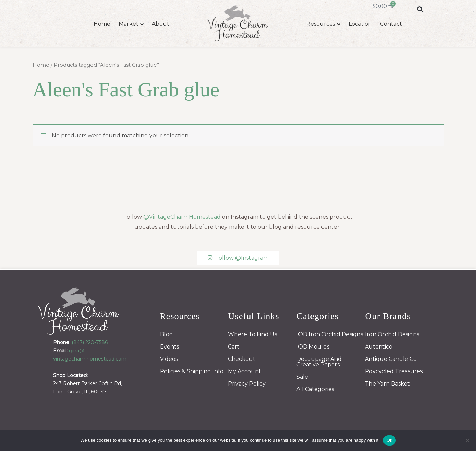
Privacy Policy (247, 384)
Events (169, 347)
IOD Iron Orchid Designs (330, 334)
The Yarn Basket (387, 384)
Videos (169, 359)
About (161, 24)
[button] (420, 9)
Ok (389, 440)
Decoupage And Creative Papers (319, 362)
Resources (321, 24)
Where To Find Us (252, 334)
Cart (234, 347)
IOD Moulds (313, 347)
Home (102, 24)
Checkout (242, 359)
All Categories (315, 389)
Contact (391, 24)
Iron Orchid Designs (392, 334)
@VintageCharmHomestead (182, 217)
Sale (302, 377)
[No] (467, 440)
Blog (167, 334)
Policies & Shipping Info (192, 371)
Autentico (379, 347)
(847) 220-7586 (90, 342)
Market (129, 24)
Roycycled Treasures (394, 371)
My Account (245, 371)
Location (360, 24)
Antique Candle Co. (391, 359)
